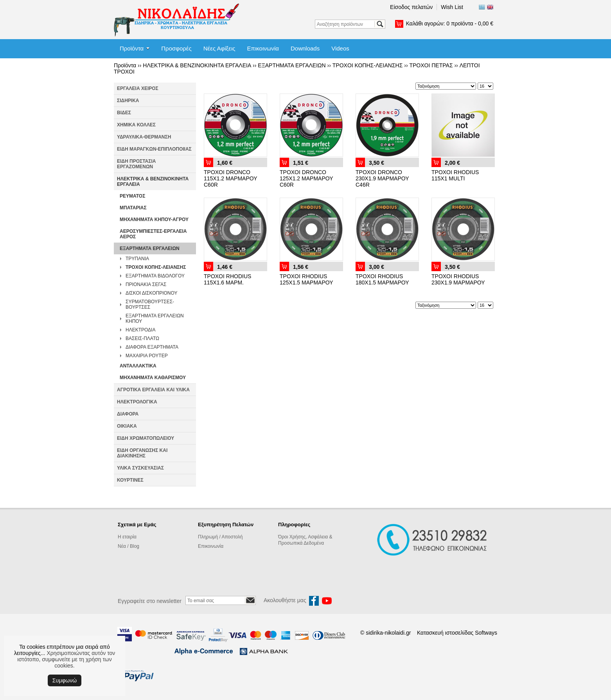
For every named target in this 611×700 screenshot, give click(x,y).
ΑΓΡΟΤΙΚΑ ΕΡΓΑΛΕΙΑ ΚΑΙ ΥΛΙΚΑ (153, 390)
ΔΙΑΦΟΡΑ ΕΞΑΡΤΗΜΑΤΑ (152, 347)
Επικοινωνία (263, 48)
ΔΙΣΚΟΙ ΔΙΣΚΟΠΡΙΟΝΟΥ (151, 293)
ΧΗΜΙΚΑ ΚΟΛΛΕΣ (136, 125)
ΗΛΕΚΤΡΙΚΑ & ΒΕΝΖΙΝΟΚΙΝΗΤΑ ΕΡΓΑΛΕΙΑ (197, 65)
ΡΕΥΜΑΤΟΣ (132, 196)
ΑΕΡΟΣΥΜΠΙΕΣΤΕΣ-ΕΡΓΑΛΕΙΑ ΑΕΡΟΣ (153, 234)
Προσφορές (176, 48)
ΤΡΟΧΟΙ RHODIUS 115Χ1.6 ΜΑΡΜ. (227, 279)
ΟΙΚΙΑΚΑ (127, 426)
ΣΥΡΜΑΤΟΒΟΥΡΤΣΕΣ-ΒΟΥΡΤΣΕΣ (150, 304)
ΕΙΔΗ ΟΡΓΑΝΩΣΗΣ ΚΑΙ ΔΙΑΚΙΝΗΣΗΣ (142, 453)
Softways (486, 633)
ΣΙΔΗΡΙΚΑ (128, 101)
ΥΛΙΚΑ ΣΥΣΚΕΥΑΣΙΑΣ (140, 468)
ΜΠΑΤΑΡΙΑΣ (133, 208)
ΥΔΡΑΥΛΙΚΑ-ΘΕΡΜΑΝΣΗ (144, 137)
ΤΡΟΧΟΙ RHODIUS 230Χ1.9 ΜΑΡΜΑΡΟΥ (458, 279)
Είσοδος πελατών (411, 7)
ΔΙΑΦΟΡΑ (128, 414)
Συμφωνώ (65, 680)
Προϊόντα (132, 48)
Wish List (452, 7)
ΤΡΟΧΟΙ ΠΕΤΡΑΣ (431, 65)
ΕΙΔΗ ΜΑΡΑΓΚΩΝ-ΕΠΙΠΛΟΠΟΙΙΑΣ (154, 149)
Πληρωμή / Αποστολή (220, 537)
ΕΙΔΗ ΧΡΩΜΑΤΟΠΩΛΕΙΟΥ (146, 438)
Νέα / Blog (128, 546)
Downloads (305, 48)
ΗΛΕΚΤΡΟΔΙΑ (140, 330)
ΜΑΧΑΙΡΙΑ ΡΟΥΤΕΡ (147, 356)
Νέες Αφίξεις (219, 48)
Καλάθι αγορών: (450, 23)
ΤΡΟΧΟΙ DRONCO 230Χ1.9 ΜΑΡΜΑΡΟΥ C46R (382, 178)
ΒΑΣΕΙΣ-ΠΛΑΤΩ (142, 338)
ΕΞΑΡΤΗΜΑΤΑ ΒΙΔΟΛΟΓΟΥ (155, 276)
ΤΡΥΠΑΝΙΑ (137, 259)
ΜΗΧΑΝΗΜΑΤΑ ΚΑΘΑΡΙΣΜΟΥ (153, 378)
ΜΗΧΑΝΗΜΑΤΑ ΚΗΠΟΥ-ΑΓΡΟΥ (154, 220)
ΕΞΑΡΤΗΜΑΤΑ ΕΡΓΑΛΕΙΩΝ (292, 65)
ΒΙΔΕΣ (124, 113)
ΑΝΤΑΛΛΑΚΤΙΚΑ (138, 366)
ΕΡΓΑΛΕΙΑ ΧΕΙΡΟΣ (138, 88)
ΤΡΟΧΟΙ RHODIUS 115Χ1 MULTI (455, 175)
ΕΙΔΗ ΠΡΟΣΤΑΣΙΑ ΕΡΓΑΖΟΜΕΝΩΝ (136, 164)
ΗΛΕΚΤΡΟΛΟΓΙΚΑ (137, 402)
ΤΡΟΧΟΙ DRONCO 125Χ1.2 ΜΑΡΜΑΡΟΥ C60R (306, 178)
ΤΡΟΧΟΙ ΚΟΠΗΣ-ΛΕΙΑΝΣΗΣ (368, 65)
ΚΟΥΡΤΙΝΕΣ (130, 480)
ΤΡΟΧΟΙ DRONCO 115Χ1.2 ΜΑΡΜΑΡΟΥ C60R (230, 178)
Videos (340, 48)
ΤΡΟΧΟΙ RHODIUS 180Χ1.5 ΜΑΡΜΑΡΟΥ (382, 279)
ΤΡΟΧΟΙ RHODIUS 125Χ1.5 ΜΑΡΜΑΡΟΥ (306, 279)
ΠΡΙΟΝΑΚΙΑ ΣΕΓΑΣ (146, 284)
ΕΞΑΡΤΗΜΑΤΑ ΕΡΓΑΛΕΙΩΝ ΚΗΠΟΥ (155, 319)
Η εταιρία (127, 537)
